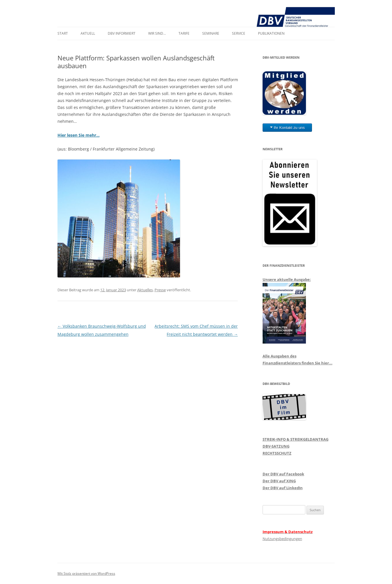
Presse (160, 290)
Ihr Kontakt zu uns (289, 128)
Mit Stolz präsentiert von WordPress (86, 573)
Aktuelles (145, 290)
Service (239, 33)
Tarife (184, 33)
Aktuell (88, 33)
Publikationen (271, 33)
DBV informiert (122, 33)
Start (63, 33)
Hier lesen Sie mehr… (79, 135)
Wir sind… (157, 33)
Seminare (211, 33)
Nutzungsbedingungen (282, 539)
